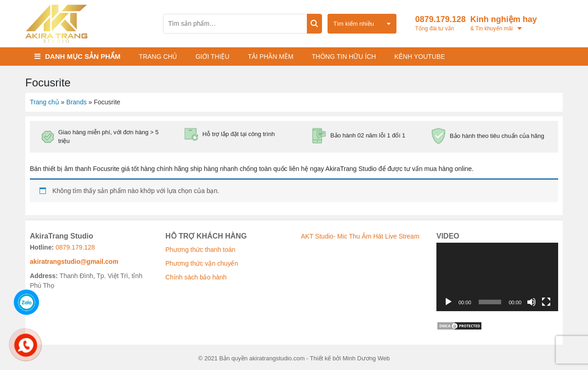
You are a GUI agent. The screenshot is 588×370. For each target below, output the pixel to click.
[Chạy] (448, 302)
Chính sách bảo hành (196, 277)
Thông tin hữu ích (344, 57)
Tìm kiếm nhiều (354, 24)
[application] (497, 277)
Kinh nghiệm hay (507, 24)
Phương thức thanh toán (200, 250)
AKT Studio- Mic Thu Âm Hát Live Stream (360, 236)
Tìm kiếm (314, 24)
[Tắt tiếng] (531, 302)
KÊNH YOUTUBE (419, 57)
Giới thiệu (212, 57)
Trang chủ (158, 57)
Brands (76, 102)
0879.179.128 (441, 24)
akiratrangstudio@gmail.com (74, 262)
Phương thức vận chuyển (202, 263)
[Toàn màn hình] (546, 302)
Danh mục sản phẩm (83, 56)
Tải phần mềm (270, 57)
